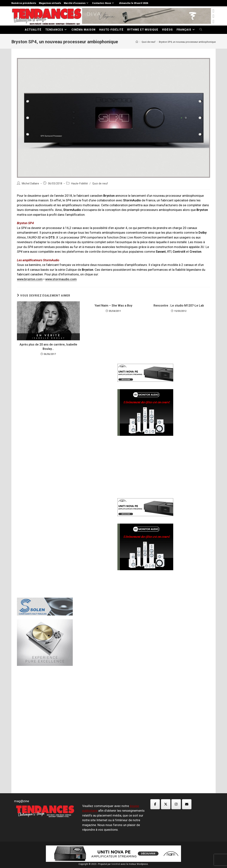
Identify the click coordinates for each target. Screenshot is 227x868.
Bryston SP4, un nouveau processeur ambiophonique (187, 42)
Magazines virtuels (50, 3)
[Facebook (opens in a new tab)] (213, 16)
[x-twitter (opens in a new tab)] (213, 11)
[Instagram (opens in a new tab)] (213, 22)
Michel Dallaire (30, 184)
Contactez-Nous (103, 3)
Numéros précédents (24, 3)
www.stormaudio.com (61, 279)
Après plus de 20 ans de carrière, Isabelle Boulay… (48, 347)
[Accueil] (137, 42)
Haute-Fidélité (79, 184)
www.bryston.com (30, 279)
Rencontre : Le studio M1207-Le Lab (179, 306)
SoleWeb (116, 864)
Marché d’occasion (77, 3)
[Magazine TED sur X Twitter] (166, 804)
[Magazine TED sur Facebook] (155, 804)
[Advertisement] (63, 422)
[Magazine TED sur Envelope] (187, 804)
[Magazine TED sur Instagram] (176, 804)
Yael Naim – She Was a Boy (113, 306)
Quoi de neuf (100, 184)
